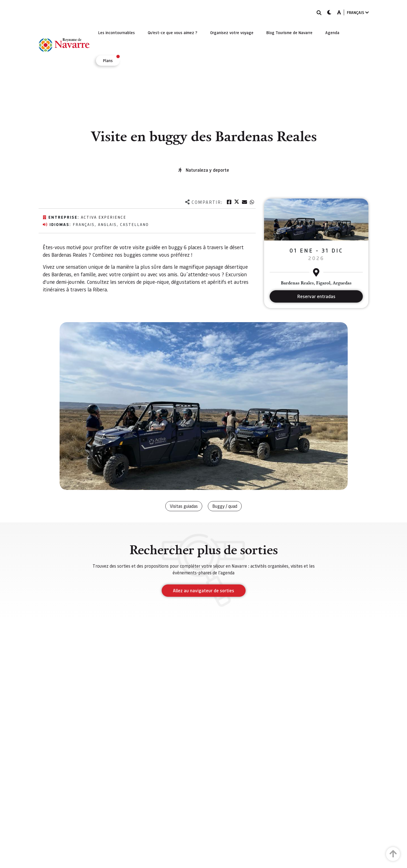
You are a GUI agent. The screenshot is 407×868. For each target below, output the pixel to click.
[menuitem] (117, 32)
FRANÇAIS (358, 12)
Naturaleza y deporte (207, 170)
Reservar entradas (316, 296)
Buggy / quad (225, 506)
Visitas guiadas (184, 506)
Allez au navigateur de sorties (203, 590)
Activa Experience (103, 217)
